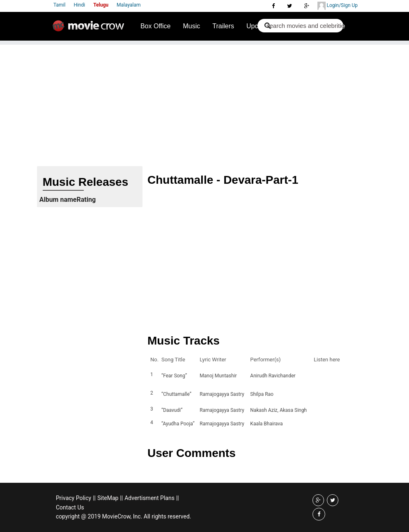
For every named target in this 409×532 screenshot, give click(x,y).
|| (94, 498)
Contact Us (70, 507)
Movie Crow (90, 29)
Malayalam (129, 5)
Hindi (79, 5)
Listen (322, 376)
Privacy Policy (74, 498)
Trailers (223, 26)
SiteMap (108, 498)
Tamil (59, 5)
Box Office (156, 26)
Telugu (101, 5)
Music (191, 26)
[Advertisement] (204, 102)
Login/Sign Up (338, 6)
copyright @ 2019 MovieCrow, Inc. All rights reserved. (124, 516)
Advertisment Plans (149, 498)
